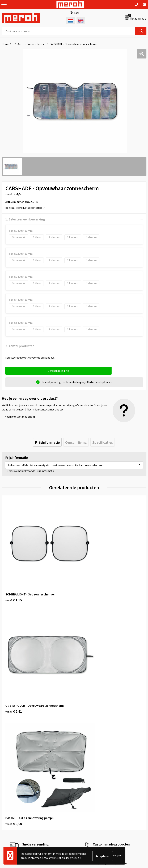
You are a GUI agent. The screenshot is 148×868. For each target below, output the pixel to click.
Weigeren (117, 856)
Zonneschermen (36, 44)
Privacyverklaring (86, 802)
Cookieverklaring (86, 797)
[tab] (47, 442)
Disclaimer (82, 808)
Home (5, 44)
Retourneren (9, 792)
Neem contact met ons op (20, 417)
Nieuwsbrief (83, 728)
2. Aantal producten (20, 346)
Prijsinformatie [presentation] (47, 442)
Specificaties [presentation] (103, 442)
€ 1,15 (14, 575)
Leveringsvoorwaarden (89, 792)
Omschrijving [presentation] (76, 442)
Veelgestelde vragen (88, 734)
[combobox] (69, 31)
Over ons (81, 723)
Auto (20, 44)
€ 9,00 (14, 663)
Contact (7, 786)
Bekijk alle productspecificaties (25, 208)
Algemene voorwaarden (90, 786)
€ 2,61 (86, 575)
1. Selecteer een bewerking (25, 219)
